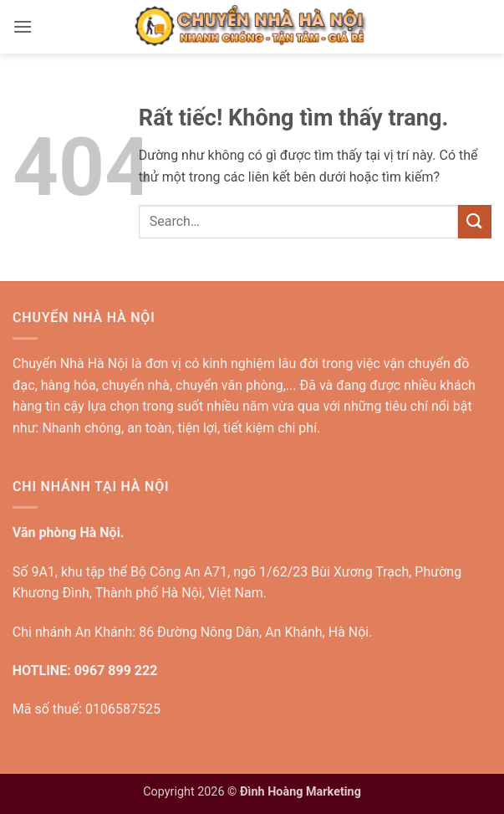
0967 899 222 (116, 671)
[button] (23, 26)
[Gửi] (475, 221)
